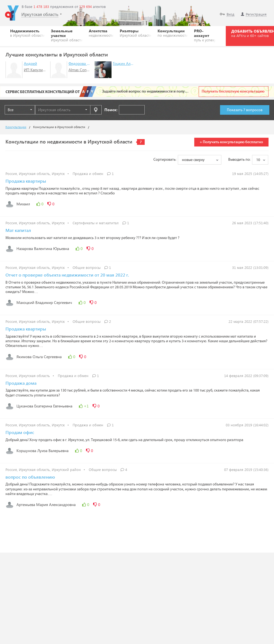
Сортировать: (165, 160)
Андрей (30, 63)
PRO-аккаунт (205, 35)
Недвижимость (28, 33)
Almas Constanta (83, 70)
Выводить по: (239, 160)
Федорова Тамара (84, 63)
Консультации (173, 33)
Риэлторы (136, 33)
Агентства (101, 33)
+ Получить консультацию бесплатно (231, 142)
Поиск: (111, 110)
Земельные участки (67, 35)
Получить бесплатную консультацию (233, 91)
